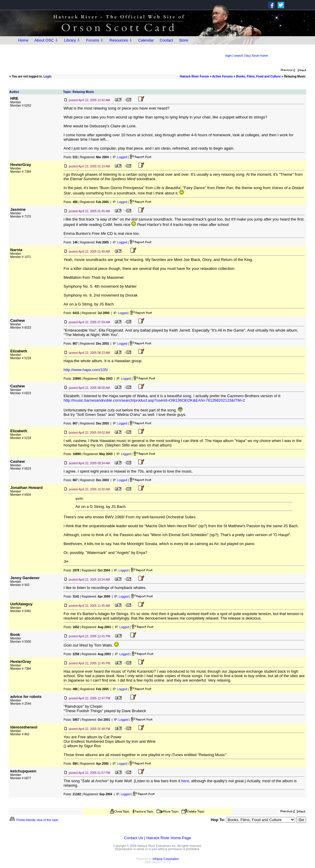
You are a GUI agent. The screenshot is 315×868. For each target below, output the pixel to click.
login (229, 56)
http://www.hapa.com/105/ (86, 370)
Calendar (146, 40)
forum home (260, 56)
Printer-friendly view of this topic (34, 820)
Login (48, 76)
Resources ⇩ (121, 40)
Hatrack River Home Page (169, 838)
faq (248, 56)
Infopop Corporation (166, 859)
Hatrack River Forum (194, 76)
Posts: (70, 157)
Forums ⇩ (95, 40)
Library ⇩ (72, 40)
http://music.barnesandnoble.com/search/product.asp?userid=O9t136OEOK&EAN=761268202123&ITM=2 (154, 400)
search (238, 56)
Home (23, 40)
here (185, 781)
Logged (122, 157)
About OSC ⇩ (46, 40)
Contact (167, 40)
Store (183, 40)
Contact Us (133, 838)
